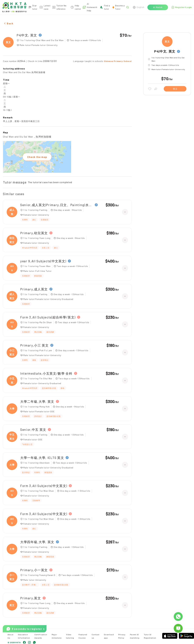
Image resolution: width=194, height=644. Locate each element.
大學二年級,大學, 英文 (37, 401)
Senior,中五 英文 (33, 430)
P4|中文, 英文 (27, 35)
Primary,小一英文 (34, 570)
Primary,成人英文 (34, 289)
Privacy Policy (122, 636)
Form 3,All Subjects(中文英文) (44, 486)
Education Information (24, 636)
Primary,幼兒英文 (34, 233)
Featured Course (83, 636)
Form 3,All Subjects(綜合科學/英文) (48, 317)
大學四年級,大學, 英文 (37, 542)
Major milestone (57, 636)
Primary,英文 (31, 598)
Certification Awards (41, 636)
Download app (109, 636)
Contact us (96, 636)
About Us (11, 636)
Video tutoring (70, 636)
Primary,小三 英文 (35, 345)
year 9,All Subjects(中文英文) (43, 261)
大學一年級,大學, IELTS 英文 (42, 458)
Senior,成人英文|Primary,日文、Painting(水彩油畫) (57, 205)
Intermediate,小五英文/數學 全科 (46, 373)
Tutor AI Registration (150, 636)
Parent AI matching (135, 636)
